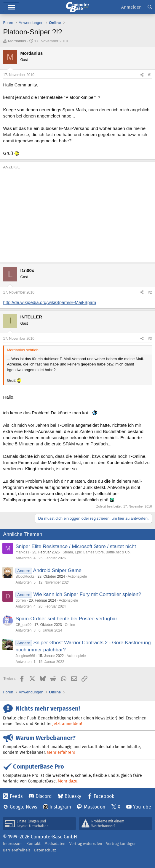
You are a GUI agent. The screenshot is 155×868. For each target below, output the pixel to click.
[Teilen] (142, 75)
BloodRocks (25, 576)
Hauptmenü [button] (11, 7)
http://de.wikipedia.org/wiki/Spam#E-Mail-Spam (49, 302)
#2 (150, 292)
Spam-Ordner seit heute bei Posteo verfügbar (66, 619)
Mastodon (95, 807)
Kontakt (33, 844)
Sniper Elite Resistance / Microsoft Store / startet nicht (76, 546)
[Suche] (150, 7)
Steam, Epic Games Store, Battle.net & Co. (96, 552)
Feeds (16, 796)
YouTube (142, 807)
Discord (44, 796)
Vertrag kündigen (121, 844)
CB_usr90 (23, 625)
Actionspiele (77, 576)
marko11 (22, 552)
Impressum (13, 844)
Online (70, 625)
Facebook (104, 796)
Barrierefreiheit (17, 850)
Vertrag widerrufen (86, 844)
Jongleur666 (25, 656)
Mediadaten (55, 844)
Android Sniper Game (57, 570)
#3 (150, 339)
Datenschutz (45, 850)
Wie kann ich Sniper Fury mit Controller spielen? (87, 594)
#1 (150, 75)
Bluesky (73, 796)
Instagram (60, 807)
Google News (23, 807)
